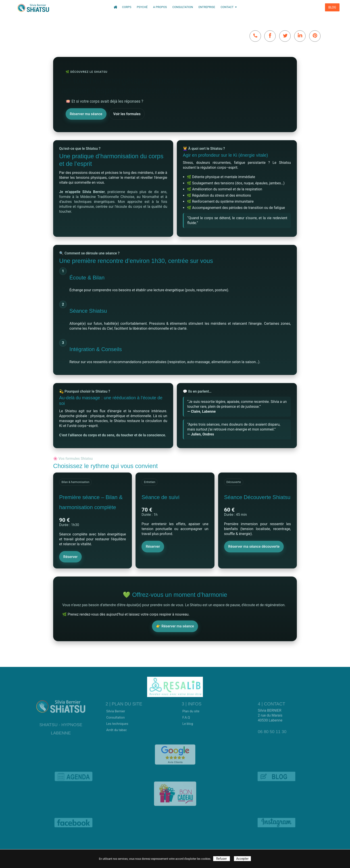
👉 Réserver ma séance (175, 626)
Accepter (242, 859)
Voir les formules (127, 114)
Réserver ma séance (86, 114)
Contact (229, 7)
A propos (160, 7)
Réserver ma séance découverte (254, 546)
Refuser (222, 859)
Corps (127, 7)
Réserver (71, 557)
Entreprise (207, 7)
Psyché (143, 7)
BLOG (332, 7)
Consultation (183, 7)
